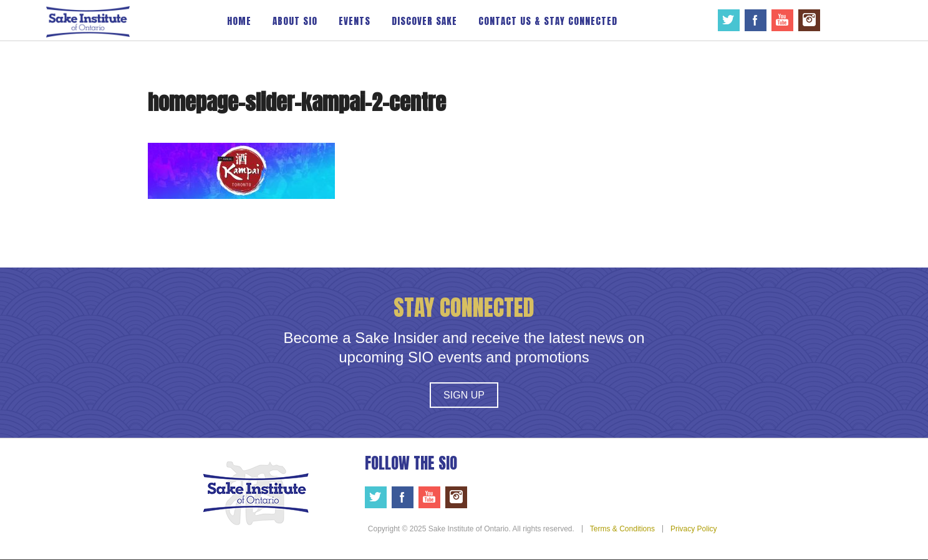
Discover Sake (424, 21)
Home (239, 21)
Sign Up (464, 395)
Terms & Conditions (622, 529)
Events (355, 21)
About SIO (295, 21)
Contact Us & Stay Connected (548, 21)
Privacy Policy (694, 529)
